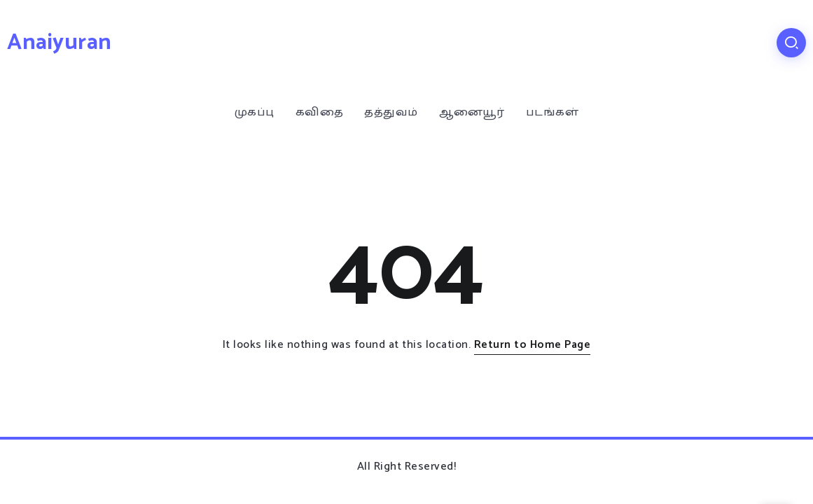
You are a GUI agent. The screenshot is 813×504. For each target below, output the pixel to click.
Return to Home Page (533, 345)
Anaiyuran (60, 43)
